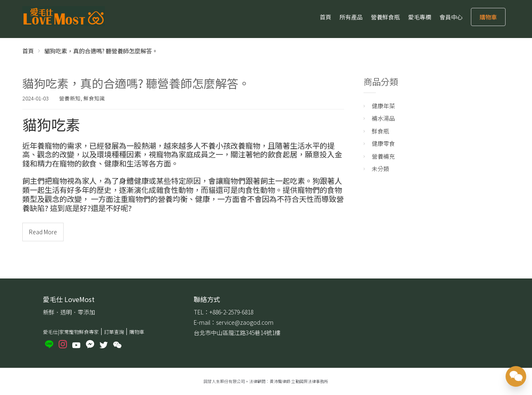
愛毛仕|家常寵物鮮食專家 (71, 332)
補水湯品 (383, 118)
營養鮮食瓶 (385, 17)
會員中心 (451, 17)
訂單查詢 (114, 332)
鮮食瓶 (380, 131)
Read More (43, 232)
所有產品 (351, 17)
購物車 (488, 17)
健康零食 (383, 143)
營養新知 (70, 98)
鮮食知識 (94, 98)
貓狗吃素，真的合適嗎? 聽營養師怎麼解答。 (136, 83)
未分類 (380, 169)
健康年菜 (383, 106)
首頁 (325, 17)
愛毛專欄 (420, 17)
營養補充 (383, 156)
